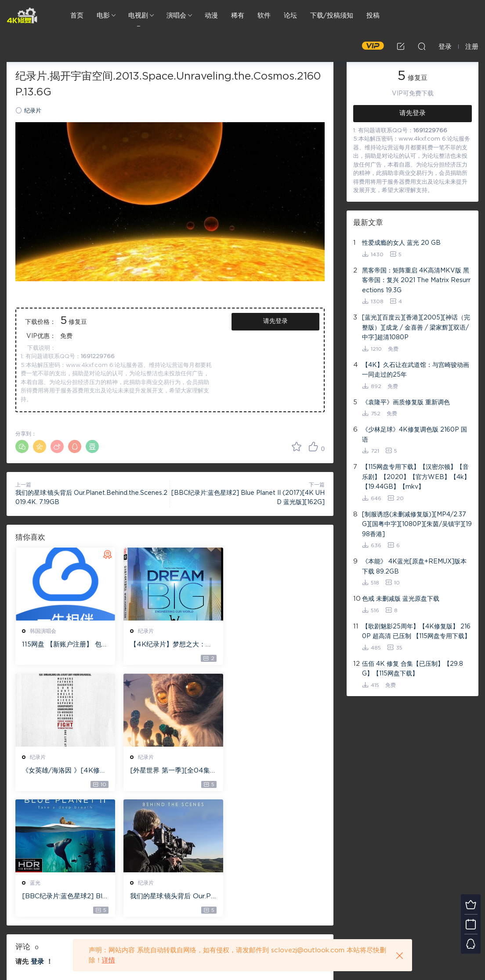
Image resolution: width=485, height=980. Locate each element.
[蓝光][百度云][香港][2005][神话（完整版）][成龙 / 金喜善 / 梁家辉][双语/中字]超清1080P (416, 328)
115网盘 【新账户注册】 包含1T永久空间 (62, 645)
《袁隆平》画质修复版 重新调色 (406, 403)
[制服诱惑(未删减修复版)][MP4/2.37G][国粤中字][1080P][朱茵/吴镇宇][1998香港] (417, 524)
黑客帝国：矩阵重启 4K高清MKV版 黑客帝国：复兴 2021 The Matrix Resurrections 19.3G (416, 281)
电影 (103, 16)
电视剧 (138, 16)
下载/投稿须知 (332, 16)
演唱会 (176, 16)
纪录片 (33, 111)
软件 (264, 16)
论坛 (290, 16)
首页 (77, 16)
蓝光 (141, 757)
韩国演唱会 (43, 631)
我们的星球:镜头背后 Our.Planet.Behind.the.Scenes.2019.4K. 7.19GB (275, 771)
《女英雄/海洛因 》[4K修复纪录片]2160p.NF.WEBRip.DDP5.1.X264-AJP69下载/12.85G (276, 645)
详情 (109, 960)
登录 (37, 836)
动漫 (211, 16)
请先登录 (275, 321)
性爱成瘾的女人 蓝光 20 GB (401, 243)
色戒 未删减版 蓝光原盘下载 (401, 599)
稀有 (238, 16)
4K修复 (22, 15)
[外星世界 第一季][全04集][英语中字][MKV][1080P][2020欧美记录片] (63, 771)
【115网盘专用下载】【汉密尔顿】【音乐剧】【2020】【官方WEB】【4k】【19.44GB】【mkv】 (416, 477)
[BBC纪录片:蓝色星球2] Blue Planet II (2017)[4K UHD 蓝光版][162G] (168, 771)
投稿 (373, 16)
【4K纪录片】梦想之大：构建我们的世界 (169, 645)
